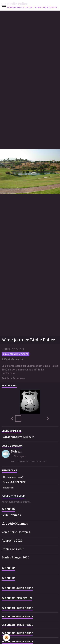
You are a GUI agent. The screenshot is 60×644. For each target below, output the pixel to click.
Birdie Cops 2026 (13, 549)
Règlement (9, 488)
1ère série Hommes (15, 524)
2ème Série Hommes (16, 532)
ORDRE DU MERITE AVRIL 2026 (19, 437)
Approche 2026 (12, 541)
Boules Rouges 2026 (15, 557)
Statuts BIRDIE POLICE (14, 482)
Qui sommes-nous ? (13, 477)
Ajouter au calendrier (16, 354)
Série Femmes (11, 515)
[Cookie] (6, 637)
